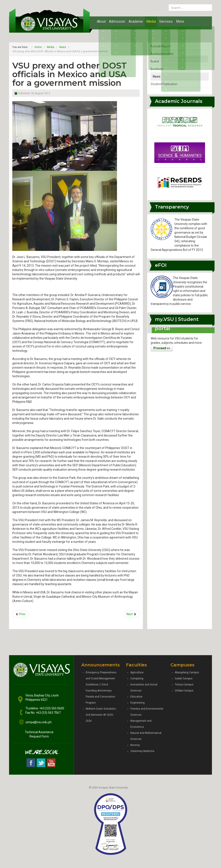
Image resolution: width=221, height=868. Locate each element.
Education (136, 697)
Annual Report (160, 46)
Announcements (162, 54)
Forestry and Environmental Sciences (147, 712)
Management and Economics (141, 724)
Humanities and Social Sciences (144, 688)
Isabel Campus (184, 678)
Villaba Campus (184, 691)
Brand (155, 61)
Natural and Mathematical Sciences (146, 736)
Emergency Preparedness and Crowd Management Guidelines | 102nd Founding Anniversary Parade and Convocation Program (101, 688)
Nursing (135, 745)
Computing (137, 678)
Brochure (157, 69)
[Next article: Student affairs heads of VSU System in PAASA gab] (131, 614)
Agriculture (137, 672)
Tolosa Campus (184, 685)
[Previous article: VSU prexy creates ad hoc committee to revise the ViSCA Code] (21, 614)
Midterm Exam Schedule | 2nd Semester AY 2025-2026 (101, 715)
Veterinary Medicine (142, 751)
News (157, 76)
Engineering (137, 703)
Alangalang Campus (187, 672)
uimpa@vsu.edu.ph (39, 722)
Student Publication (164, 84)
